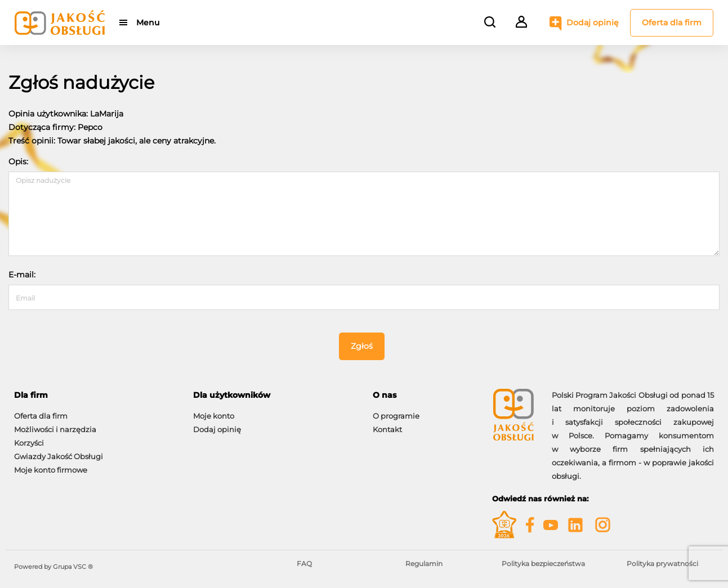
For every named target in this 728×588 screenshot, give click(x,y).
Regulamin (424, 564)
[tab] (95, 395)
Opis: (18, 161)
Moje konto (214, 416)
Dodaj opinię (593, 23)
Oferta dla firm (672, 23)
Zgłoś (362, 346)
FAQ (304, 564)
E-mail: (22, 275)
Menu (148, 23)
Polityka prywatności (662, 564)
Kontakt (387, 429)
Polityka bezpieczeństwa (543, 564)
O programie (396, 416)
